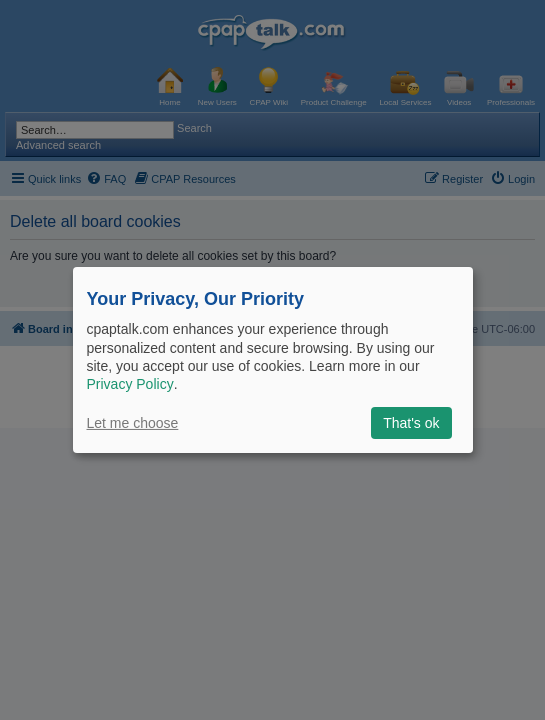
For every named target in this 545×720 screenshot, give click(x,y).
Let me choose (133, 423)
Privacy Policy (130, 384)
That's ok (411, 423)
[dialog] (273, 360)
